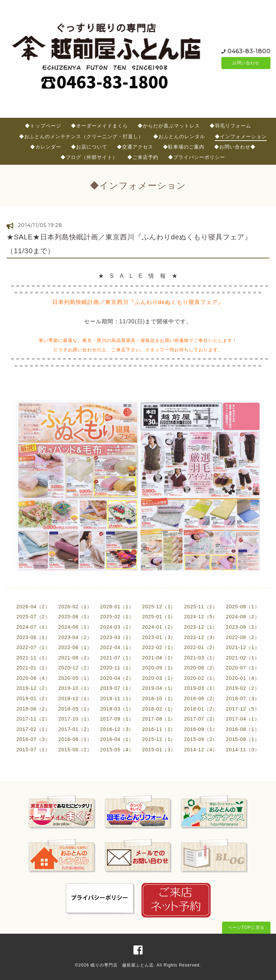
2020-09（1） (159, 668)
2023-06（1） (33, 637)
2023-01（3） (159, 637)
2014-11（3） (243, 750)
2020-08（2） (201, 668)
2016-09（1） (201, 729)
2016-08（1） (243, 729)
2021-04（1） (159, 658)
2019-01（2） (33, 698)
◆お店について (89, 147)
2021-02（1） (243, 658)
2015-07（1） (33, 750)
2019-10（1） (75, 688)
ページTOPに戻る (246, 927)
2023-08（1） (243, 627)
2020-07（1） (243, 668)
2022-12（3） (201, 637)
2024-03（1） (117, 627)
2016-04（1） (117, 739)
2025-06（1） (75, 617)
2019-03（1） (201, 688)
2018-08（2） (201, 698)
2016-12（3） (117, 729)
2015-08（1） (243, 739)
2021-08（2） (75, 658)
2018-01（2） (201, 709)
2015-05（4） (117, 750)
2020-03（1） (159, 678)
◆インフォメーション (241, 136)
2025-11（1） (201, 607)
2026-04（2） (33, 607)
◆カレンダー (46, 147)
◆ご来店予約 (143, 157)
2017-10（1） (75, 719)
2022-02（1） (159, 647)
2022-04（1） (117, 647)
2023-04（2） (75, 637)
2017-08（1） (159, 719)
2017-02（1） (33, 729)
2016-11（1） (159, 729)
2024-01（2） (159, 627)
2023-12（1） (201, 627)
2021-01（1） (33, 668)
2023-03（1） (117, 637)
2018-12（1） (75, 698)
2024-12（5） (201, 617)
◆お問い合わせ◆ (235, 147)
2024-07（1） (33, 627)
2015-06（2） (75, 750)
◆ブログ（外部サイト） (89, 157)
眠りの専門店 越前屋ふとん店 (122, 965)
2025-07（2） (33, 617)
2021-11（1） (33, 658)
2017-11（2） (33, 719)
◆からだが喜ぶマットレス (169, 126)
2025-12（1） (159, 607)
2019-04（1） (159, 688)
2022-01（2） (201, 647)
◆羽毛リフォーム (230, 126)
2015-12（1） (159, 739)
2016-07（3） (33, 739)
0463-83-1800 (249, 51)
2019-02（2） (243, 688)
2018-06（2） (33, 709)
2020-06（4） (33, 678)
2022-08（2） (243, 637)
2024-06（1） (75, 627)
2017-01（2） (75, 729)
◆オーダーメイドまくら (99, 126)
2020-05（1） (75, 678)
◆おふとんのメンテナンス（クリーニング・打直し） (81, 136)
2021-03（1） (201, 658)
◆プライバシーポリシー (197, 157)
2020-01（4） (243, 678)
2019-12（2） (33, 688)
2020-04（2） (117, 678)
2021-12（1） (243, 647)
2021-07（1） (117, 658)
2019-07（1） (117, 688)
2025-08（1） (243, 607)
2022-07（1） (33, 647)
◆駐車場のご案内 (184, 147)
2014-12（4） (201, 750)
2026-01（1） (117, 607)
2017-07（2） (201, 719)
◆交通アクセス (135, 147)
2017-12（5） (243, 709)
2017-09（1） (117, 719)
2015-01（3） (159, 750)
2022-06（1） (75, 647)
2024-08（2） (243, 617)
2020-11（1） (117, 668)
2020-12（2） (75, 668)
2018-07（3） (243, 698)
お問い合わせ (246, 63)
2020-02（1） (201, 678)
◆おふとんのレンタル (179, 136)
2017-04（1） (243, 719)
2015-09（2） (201, 739)
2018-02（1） (159, 709)
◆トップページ (43, 126)
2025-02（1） (117, 617)
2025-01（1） (159, 617)
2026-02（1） (75, 607)
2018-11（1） (117, 698)
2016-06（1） (75, 739)
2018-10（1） (159, 698)
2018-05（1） (75, 709)
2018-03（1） (117, 709)
